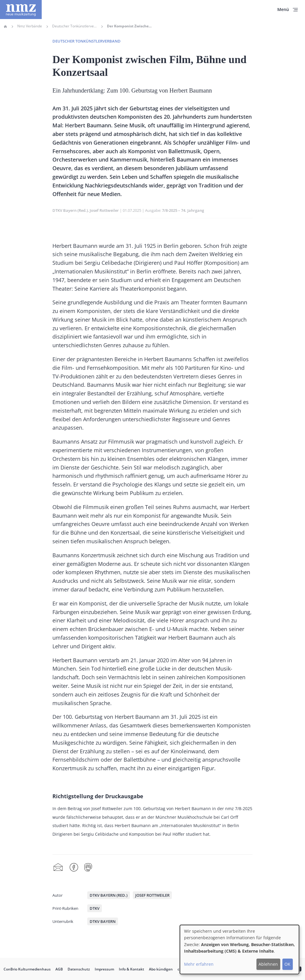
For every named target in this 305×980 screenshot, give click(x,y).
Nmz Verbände (30, 26)
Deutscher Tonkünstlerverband (74, 26)
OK (287, 964)
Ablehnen (268, 964)
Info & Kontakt (132, 969)
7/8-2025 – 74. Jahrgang (183, 210)
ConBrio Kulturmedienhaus (27, 969)
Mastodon (88, 868)
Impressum (104, 969)
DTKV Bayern (103, 921)
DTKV (95, 908)
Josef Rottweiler (104, 210)
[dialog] (239, 950)
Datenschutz (79, 969)
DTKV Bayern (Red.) (70, 210)
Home (5, 26)
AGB (59, 969)
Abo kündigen (161, 969)
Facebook (74, 868)
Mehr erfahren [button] (199, 964)
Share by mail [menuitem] (58, 868)
